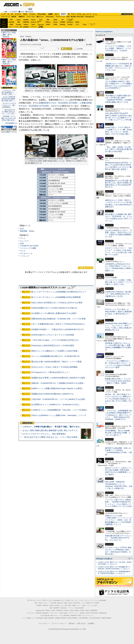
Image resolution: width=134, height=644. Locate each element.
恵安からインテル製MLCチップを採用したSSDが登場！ (55, 351)
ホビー (57, 14)
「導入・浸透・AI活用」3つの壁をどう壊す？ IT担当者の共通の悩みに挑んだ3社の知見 (118, 149)
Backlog (63, 24)
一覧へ (129, 559)
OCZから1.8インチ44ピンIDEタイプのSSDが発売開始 (54, 367)
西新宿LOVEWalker (61, 618)
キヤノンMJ (19, 27)
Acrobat (19, 24)
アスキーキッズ (5, 17)
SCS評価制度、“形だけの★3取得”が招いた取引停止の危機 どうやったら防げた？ (118, 433)
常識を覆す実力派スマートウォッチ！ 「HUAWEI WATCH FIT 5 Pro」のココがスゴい (118, 538)
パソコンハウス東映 (28, 248)
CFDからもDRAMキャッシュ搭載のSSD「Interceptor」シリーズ (59, 415)
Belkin (77, 22)
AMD (19, 22)
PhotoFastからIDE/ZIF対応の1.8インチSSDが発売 (53, 345)
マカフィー (11, 27)
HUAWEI (63, 22)
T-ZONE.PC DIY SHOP (29, 246)
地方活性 (73, 17)
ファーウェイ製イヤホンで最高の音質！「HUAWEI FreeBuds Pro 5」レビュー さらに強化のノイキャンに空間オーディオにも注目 (118, 503)
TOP (29, 600)
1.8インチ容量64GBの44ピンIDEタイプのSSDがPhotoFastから (58, 324)
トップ (3, 14)
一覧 (58, 49)
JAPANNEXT (26, 27)
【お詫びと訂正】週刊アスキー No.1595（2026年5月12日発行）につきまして (115, 563)
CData (55, 24)
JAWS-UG (46, 605)
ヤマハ (77, 24)
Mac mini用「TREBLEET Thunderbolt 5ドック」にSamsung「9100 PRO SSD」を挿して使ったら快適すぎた (119, 485)
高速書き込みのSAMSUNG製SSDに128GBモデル (52, 394)
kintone (26, 24)
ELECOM (11, 22)
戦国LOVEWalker (106, 618)
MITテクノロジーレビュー (86, 615)
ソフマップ (33, 27)
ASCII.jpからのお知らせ (104, 559)
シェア (42, 48)
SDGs (68, 17)
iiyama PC (60, 603)
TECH (25, 14)
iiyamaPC (26, 20)
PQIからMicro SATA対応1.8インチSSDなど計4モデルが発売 (57, 303)
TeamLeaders (50, 17)
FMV (11, 20)
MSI (48, 20)
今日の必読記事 (45, 615)
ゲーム (95, 14)
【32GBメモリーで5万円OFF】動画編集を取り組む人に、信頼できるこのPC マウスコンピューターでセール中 (118, 67)
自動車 (50, 14)
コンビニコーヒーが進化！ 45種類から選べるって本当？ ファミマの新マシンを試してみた (119, 282)
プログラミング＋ (74, 613)
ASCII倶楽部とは (11, 123)
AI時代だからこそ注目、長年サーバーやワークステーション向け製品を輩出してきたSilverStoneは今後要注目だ (118, 203)
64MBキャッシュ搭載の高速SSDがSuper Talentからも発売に (57, 388)
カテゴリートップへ (86, 268)
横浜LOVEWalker (49, 618)
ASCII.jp (11, 5)
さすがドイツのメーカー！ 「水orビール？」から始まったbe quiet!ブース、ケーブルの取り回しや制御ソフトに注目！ (118, 251)
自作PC (28, 5)
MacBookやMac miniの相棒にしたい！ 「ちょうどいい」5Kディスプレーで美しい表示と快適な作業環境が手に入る (119, 327)
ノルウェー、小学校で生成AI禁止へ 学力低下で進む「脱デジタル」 (52, 427)
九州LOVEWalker (83, 618)
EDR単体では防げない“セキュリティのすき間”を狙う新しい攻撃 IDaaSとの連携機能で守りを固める (119, 346)
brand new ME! (79, 608)
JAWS (11, 24)
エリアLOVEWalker (38, 618)
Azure (33, 24)
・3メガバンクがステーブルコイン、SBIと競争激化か (9, 105)
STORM (97, 603)
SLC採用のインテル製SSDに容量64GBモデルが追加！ (55, 313)
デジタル (32, 14)
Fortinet (70, 24)
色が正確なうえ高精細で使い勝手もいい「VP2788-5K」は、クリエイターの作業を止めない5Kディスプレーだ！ (119, 218)
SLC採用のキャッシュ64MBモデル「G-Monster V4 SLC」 (56, 404)
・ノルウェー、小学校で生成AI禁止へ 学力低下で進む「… (8, 92)
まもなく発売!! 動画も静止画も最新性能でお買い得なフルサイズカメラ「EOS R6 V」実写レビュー (65, 430)
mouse (19, 20)
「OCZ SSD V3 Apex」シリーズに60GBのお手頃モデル (55, 340)
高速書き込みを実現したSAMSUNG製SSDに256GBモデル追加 (58, 378)
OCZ (22, 229)
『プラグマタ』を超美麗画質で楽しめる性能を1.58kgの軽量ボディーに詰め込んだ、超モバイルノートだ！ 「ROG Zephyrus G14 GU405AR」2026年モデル (118, 415)
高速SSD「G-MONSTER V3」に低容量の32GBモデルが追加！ (58, 383)
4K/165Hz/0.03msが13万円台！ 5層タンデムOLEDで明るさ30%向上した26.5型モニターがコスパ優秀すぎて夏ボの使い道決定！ (118, 166)
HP (63, 20)
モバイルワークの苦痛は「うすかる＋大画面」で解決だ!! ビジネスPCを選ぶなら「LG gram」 (118, 48)
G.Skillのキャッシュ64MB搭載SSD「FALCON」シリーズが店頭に (59, 410)
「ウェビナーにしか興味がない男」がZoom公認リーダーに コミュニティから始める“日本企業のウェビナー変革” (118, 364)
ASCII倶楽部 (127, 14)
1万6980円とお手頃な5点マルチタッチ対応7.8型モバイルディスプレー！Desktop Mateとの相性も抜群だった (119, 267)
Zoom (85, 24)
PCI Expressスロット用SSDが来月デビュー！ (51, 372)
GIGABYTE (33, 22)
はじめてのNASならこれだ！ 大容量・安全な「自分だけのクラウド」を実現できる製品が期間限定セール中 (118, 234)
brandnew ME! (41, 27)
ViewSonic (70, 22)
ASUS (55, 20)
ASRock (48, 22)
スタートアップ (87, 14)
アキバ (73, 14)
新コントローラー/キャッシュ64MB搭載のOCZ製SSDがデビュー (59, 292)
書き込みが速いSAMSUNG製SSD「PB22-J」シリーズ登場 (56, 362)
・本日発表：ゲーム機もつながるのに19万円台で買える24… (9, 118)
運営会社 (72, 623)
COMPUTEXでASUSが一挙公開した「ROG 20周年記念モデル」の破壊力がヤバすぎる (118, 294)
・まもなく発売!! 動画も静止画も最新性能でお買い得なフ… (8, 99)
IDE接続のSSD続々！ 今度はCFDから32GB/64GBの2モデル (58, 329)
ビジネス (18, 14)
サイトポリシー (44, 623)
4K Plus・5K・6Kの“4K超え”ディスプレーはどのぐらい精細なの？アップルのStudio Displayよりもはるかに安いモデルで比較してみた (118, 399)
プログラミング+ (60, 17)
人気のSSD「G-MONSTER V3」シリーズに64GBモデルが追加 (58, 399)
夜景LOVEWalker (72, 618)
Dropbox (48, 24)
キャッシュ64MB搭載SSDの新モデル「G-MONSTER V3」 (56, 356)
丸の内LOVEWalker (95, 618)
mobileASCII (74, 615)
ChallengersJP (89, 17)
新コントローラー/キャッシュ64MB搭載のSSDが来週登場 (56, 297)
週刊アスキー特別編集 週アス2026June (9, 62)
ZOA (22, 243)
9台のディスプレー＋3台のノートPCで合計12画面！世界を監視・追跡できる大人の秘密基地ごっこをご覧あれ (118, 471)
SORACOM (60, 610)
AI (8, 14)
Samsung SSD (40, 610)
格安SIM (14, 17)
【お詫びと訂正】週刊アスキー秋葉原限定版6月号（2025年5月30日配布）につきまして (114, 572)
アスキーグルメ (31, 17)
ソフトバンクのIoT (92, 24)
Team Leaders (63, 613)
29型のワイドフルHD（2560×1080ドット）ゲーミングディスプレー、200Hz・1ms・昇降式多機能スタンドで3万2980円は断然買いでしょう (118, 520)
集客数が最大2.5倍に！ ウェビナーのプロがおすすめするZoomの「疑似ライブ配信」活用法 (118, 381)
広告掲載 (91, 623)
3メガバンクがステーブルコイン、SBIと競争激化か (44, 434)
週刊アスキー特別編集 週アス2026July (9, 35)
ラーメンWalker (27, 618)
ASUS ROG (26, 22)
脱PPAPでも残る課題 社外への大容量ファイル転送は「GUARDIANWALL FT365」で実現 (118, 451)
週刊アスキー (40, 17)
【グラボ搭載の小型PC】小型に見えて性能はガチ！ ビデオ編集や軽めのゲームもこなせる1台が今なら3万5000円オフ (119, 85)
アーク (23, 238)
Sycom (33, 20)
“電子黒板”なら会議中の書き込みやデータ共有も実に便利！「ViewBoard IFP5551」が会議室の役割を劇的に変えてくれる (118, 99)
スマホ (79, 14)
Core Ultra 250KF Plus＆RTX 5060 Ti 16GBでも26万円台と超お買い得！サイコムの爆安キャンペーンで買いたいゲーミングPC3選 (119, 117)
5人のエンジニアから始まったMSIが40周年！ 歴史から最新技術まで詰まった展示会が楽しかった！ (118, 313)
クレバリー (25, 241)
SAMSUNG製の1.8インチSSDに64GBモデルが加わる (54, 308)
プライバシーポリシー (59, 623)
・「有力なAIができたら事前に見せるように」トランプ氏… (8, 112)
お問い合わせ (81, 623)
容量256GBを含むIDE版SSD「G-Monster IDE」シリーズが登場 (58, 319)
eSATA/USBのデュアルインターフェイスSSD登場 (53, 335)
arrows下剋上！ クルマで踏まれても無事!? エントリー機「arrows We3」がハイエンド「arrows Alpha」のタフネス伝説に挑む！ (119, 131)
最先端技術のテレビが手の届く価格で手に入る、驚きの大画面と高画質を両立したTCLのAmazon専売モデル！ (118, 184)
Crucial (55, 22)
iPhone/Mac (42, 14)
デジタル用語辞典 (64, 615)
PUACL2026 (80, 17)
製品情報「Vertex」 (28, 231)
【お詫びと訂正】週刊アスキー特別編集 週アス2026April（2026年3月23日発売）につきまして (114, 568)
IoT (12, 14)
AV (69, 14)
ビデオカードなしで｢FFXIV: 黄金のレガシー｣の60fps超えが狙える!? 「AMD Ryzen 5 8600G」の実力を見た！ (118, 551)
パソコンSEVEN (41, 20)
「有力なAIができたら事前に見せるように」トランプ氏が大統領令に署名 (54, 437)
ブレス (23, 251)
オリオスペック (26, 253)
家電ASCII (22, 17)
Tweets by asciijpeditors (104, 32)
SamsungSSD (39, 22)
